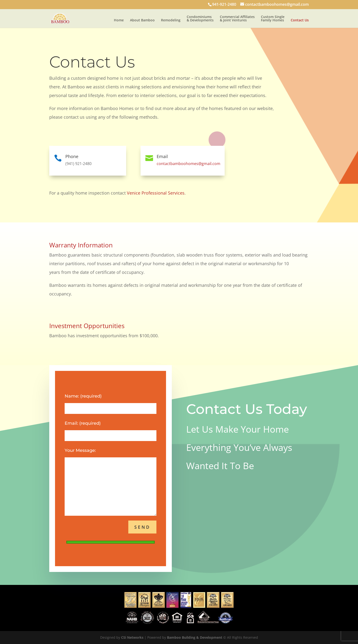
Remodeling (171, 20)
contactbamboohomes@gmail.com (188, 164)
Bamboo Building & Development (195, 637)
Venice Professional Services (156, 193)
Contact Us (300, 20)
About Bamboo (142, 20)
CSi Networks (132, 637)
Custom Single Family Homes (273, 19)
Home (119, 20)
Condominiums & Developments (200, 19)
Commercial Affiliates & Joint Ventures (237, 19)
